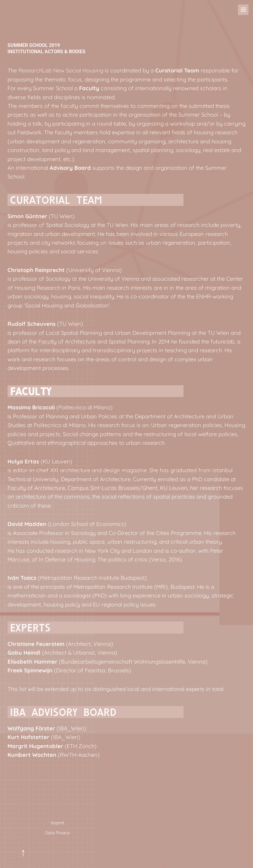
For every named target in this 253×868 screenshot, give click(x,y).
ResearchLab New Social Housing (61, 70)
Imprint (57, 823)
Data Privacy (57, 833)
